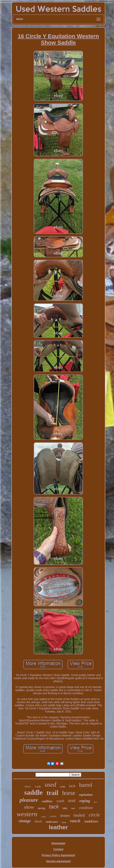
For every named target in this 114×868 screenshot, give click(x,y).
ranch (75, 821)
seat (72, 800)
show (29, 807)
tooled (79, 815)
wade (38, 786)
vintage (25, 821)
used (51, 784)
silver (28, 786)
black (38, 821)
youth (60, 801)
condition (86, 808)
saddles (91, 822)
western (27, 814)
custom (53, 816)
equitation (86, 795)
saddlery (47, 801)
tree (73, 808)
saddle (33, 793)
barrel (86, 785)
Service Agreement (58, 861)
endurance (52, 822)
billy (65, 808)
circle (94, 815)
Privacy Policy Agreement (58, 855)
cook (63, 787)
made (43, 817)
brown (65, 816)
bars (95, 802)
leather (58, 827)
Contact (58, 849)
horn (64, 822)
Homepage (58, 843)
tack (54, 807)
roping (85, 801)
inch (72, 786)
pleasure (29, 800)
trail (52, 793)
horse (69, 793)
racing (41, 808)
